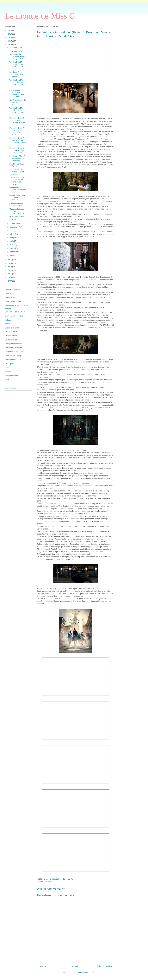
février (13, 252)
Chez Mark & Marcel (13, 302)
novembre (14, 51)
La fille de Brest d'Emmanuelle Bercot (16, 74)
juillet (12, 234)
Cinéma (48, 882)
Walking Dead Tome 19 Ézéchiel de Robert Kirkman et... (17, 65)
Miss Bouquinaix (12, 376)
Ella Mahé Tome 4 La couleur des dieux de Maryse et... (17, 121)
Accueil (75, 966)
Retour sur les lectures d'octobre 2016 (18, 190)
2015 (10, 260)
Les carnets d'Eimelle (13, 348)
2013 (10, 267)
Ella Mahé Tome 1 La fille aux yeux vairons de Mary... (18, 150)
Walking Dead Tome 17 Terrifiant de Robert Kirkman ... (17, 111)
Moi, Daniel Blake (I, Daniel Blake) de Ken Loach (17, 158)
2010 (10, 277)
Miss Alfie (9, 372)
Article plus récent (46, 966)
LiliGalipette (10, 364)
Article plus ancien (104, 966)
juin (12, 238)
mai (12, 241)
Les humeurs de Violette (15, 352)
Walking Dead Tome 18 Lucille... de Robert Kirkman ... (17, 83)
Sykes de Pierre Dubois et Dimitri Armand (17, 172)
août (12, 230)
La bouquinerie (11, 332)
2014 (10, 263)
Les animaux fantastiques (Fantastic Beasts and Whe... (17, 93)
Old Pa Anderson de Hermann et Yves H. (17, 102)
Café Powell (10, 298)
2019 (10, 34)
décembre (14, 48)
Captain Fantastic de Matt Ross (16, 204)
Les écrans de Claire (13, 360)
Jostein (8, 324)
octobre (13, 224)
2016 (10, 45)
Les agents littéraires (13, 344)
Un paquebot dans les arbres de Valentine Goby (17, 211)
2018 (10, 37)
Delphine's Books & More (15, 312)
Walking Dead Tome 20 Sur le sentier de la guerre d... (17, 56)
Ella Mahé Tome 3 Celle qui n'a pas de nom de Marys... (17, 131)
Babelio (8, 294)
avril (12, 245)
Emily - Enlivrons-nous (14, 316)
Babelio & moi (10, 389)
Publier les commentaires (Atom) (81, 973)
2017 (10, 41)
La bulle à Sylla (11, 336)
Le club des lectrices (13, 340)
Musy (7, 380)
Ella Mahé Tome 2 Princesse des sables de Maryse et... (18, 141)
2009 (10, 281)
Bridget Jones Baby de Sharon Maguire (17, 198)
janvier (13, 255)
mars (12, 248)
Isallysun (8, 320)
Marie (7, 368)
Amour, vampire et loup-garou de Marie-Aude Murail (17, 181)
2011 (10, 274)
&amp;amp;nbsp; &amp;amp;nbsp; (76, 60)
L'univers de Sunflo (13, 328)
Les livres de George (13, 356)
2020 (10, 30)
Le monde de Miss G (40, 16)
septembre (14, 227)
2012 (10, 270)
